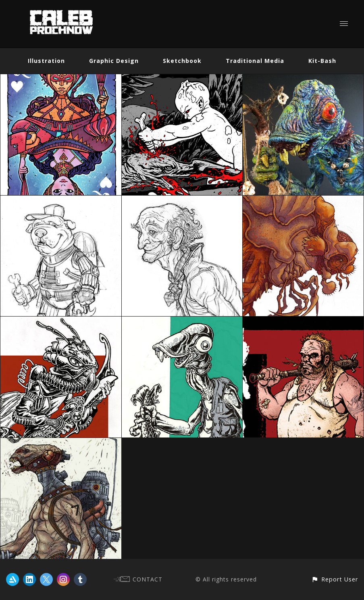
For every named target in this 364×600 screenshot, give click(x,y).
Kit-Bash (322, 61)
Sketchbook (182, 61)
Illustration (46, 61)
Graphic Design (114, 61)
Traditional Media (255, 61)
